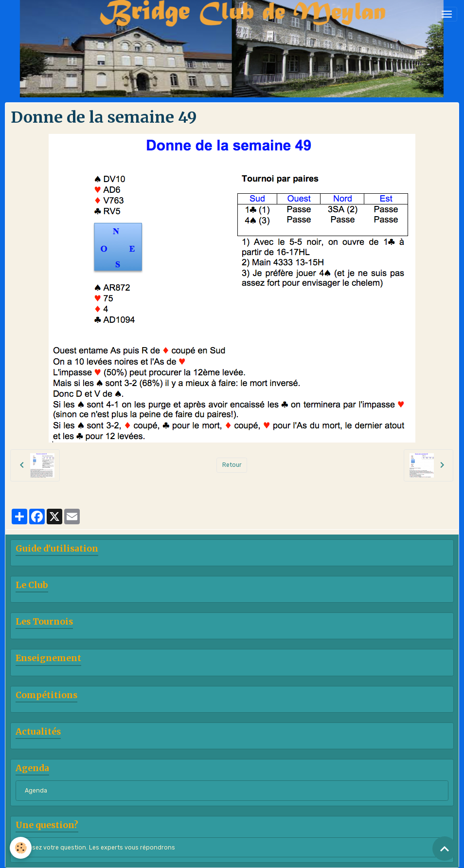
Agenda (36, 791)
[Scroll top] (445, 849)
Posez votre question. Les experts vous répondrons (100, 848)
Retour (232, 465)
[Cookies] (21, 848)
